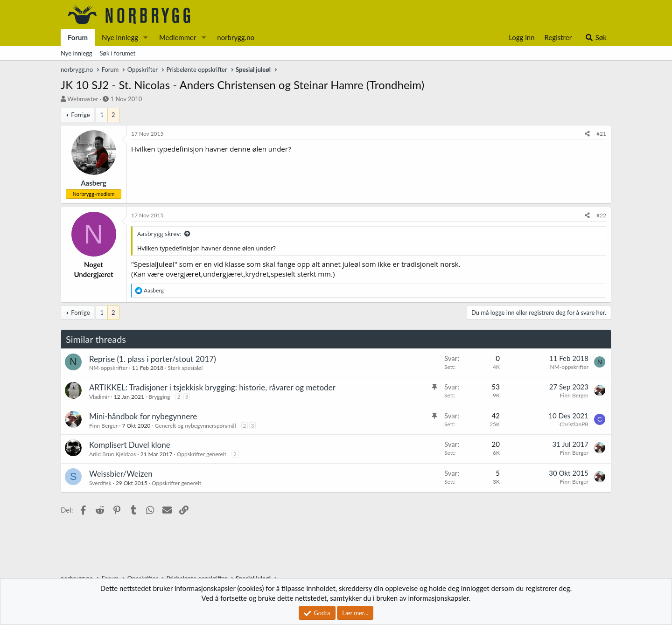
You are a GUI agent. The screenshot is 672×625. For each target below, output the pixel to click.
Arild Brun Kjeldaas (112, 454)
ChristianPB (574, 424)
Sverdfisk (100, 483)
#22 (601, 215)
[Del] (587, 134)
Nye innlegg (120, 37)
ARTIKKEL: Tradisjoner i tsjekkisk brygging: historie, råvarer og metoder (212, 387)
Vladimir (99, 397)
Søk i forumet (118, 53)
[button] (146, 38)
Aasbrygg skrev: (159, 234)
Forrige (80, 115)
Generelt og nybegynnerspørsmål (196, 426)
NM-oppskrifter (108, 368)
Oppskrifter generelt (202, 454)
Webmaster (83, 99)
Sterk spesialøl (185, 368)
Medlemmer (178, 37)
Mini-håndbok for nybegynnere (143, 416)
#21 (601, 134)
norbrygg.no (236, 37)
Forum (78, 37)
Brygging (159, 397)
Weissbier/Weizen (121, 474)
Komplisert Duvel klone (130, 445)
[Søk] (596, 38)
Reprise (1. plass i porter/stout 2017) (153, 359)
